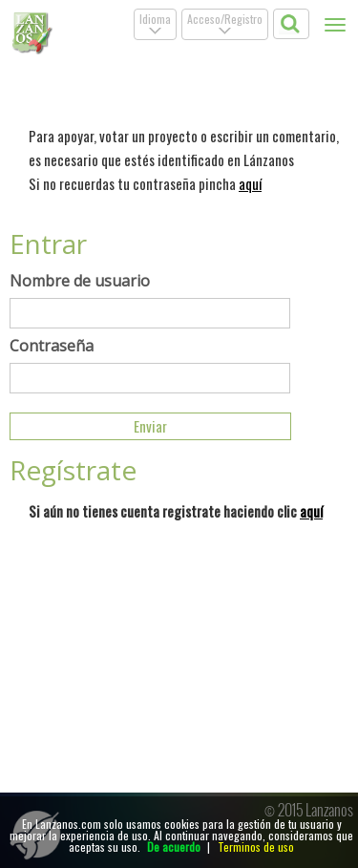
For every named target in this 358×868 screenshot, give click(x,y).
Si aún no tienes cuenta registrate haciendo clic (176, 511)
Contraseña (52, 346)
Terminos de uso (256, 847)
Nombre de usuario (80, 281)
